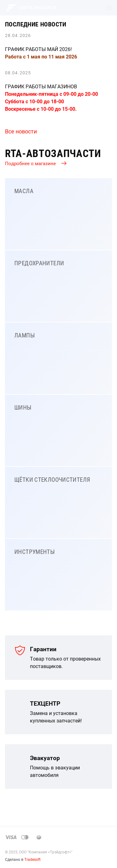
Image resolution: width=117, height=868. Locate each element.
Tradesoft (32, 859)
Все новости (21, 131)
